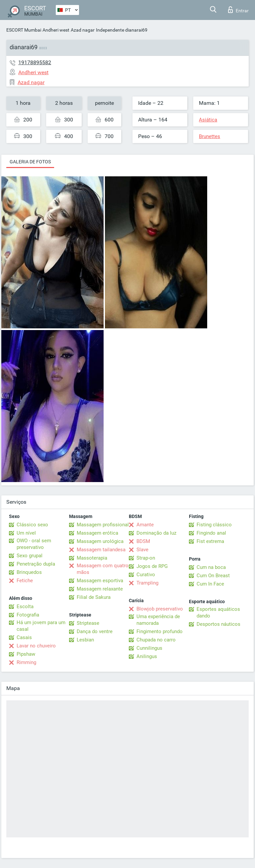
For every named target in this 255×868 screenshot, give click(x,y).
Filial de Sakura (94, 597)
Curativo (146, 575)
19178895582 (35, 62)
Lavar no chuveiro (36, 646)
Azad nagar (83, 30)
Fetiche (25, 581)
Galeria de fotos (30, 162)
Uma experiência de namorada (158, 620)
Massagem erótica (97, 533)
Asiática (208, 120)
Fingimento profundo (160, 631)
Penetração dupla (36, 564)
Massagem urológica (100, 541)
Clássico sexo (32, 525)
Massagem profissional (103, 525)
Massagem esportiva (100, 581)
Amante (145, 525)
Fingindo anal (211, 533)
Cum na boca (211, 567)
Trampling (147, 583)
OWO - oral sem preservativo (34, 544)
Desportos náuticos (218, 624)
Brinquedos (29, 572)
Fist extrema (210, 541)
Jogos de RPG (152, 566)
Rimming (26, 662)
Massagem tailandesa (101, 550)
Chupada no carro (156, 640)
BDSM (143, 541)
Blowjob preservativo (160, 609)
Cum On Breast (213, 576)
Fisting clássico (214, 525)
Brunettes (210, 136)
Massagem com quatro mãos (103, 569)
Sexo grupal (30, 556)
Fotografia (28, 615)
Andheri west (56, 30)
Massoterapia (92, 558)
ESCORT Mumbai (24, 30)
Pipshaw (26, 654)
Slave (142, 550)
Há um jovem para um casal (41, 626)
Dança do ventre (95, 631)
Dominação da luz (156, 533)
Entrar (238, 10)
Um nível (26, 533)
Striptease (88, 623)
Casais (24, 637)
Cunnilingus (149, 648)
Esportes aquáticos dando (218, 612)
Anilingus (147, 656)
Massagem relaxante (100, 589)
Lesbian (85, 640)
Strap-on (146, 558)
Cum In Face (210, 584)
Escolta (25, 607)
